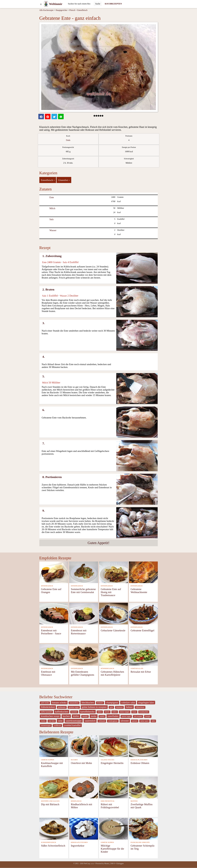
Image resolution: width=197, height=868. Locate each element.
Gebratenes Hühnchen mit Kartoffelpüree (112, 673)
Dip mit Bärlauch (50, 804)
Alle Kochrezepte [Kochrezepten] (46, 10)
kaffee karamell (46, 712)
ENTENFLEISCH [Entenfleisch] (47, 586)
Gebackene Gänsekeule (113, 630)
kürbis (76, 716)
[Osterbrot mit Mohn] (84, 746)
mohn (94, 716)
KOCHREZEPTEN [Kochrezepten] (113, 4)
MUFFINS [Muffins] (134, 801)
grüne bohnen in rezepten (94, 707)
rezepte (148, 716)
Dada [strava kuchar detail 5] (68, 140)
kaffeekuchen (62, 712)
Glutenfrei (64, 180)
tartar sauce (144, 721)
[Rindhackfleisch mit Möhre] (84, 787)
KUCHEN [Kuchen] (74, 760)
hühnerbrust (140, 707)
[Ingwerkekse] (84, 829)
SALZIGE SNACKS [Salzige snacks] (107, 760)
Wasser (53, 230)
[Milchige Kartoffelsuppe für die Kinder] (113, 829)
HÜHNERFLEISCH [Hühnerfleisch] (107, 668)
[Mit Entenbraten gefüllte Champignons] (84, 655)
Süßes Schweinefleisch (53, 846)
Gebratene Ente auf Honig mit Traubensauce (111, 592)
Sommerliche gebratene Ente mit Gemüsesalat (83, 591)
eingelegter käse (146, 702)
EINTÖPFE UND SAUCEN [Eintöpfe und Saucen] (50, 801)
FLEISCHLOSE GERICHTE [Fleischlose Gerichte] (140, 842)
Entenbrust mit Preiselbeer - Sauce (51, 632)
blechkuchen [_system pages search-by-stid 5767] (88, 702)
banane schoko (59, 702)
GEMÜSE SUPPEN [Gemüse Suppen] (48, 760)
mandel (85, 716)
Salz (52, 219)
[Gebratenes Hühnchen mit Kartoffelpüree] (113, 655)
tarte (153, 721)
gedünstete (62, 707)
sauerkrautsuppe (74, 721)
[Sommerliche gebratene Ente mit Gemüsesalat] (84, 572)
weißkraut (57, 725)
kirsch (107, 712)
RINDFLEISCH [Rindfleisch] (76, 801)
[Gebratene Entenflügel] (143, 613)
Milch (52, 208)
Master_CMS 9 (110, 864)
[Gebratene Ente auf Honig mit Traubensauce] (113, 572)
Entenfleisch (82, 10)
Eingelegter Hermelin (112, 763)
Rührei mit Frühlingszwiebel (110, 806)
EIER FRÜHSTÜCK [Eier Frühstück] (108, 801)
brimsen (100, 703)
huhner (129, 707)
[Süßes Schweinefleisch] (54, 829)
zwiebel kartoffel (72, 725)
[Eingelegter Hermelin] (113, 746)
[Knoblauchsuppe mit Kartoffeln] (54, 746)
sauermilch (90, 721)
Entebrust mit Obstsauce (48, 673)
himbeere (119, 707)
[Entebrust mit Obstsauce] (54, 655)
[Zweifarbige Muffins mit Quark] (143, 787)
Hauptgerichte (61, 10)
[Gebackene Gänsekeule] (113, 613)
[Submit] (98, 4)
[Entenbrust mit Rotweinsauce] (84, 613)
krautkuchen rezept (50, 716)
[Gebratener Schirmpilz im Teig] (143, 829)
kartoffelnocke (87, 712)
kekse (100, 712)
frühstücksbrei (48, 707)
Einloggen (120, 864)
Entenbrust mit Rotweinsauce (79, 632)
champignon (112, 702)
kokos (115, 712)
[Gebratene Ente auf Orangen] (54, 572)
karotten (74, 712)
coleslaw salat (128, 702)
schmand (102, 721)
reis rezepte (138, 716)
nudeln (102, 716)
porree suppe (126, 716)
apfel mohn (45, 703)
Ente (52, 197)
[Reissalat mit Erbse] (143, 655)
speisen (135, 721)
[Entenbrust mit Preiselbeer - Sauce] (54, 613)
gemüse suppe (74, 707)
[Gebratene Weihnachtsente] (143, 572)
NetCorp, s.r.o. (89, 864)
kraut (134, 712)
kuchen (66, 716)
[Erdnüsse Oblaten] (143, 746)
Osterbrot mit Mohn (81, 763)
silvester (125, 721)
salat (60, 721)
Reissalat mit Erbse (141, 672)
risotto (43, 721)
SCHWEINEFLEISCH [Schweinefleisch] (48, 842)
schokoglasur (113, 721)
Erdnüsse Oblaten (140, 763)
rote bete (52, 721)
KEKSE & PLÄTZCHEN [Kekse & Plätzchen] (139, 760)
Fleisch (72, 10)
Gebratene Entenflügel (142, 630)
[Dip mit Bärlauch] (54, 787)
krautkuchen (144, 712)
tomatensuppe (46, 725)
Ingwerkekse (78, 846)
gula (111, 707)
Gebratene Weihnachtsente (139, 591)
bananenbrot (74, 703)
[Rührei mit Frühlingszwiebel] (113, 787)
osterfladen (113, 716)
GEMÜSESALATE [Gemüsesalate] (137, 668)
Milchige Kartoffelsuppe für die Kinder (112, 849)
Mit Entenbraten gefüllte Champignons (82, 673)
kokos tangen (125, 712)
